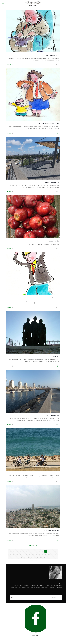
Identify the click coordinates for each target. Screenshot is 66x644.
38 (22, 557)
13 (17, 551)
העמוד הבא (33, 561)
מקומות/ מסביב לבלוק (52, 415)
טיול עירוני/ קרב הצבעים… (51, 182)
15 (11, 551)
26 (23, 554)
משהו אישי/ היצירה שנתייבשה (50, 298)
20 (43, 554)
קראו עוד (9, 65)
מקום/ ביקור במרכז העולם (51, 531)
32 (41, 557)
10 (27, 551)
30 (11, 554)
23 (33, 554)
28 (17, 554)
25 (27, 554)
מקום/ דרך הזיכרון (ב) (52, 357)
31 (44, 557)
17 (52, 554)
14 (14, 551)
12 (20, 551)
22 (36, 554)
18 (49, 554)
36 (28, 557)
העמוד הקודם (33, 546)
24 (30, 554)
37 (25, 557)
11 (23, 551)
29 (14, 554)
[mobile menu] (3, 3)
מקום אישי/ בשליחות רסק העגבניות (48, 124)
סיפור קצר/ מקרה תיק (52, 55)
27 (20, 554)
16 (55, 554)
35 (31, 557)
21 (39, 554)
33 (38, 557)
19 (46, 554)
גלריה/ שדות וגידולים (53, 241)
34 (35, 557)
